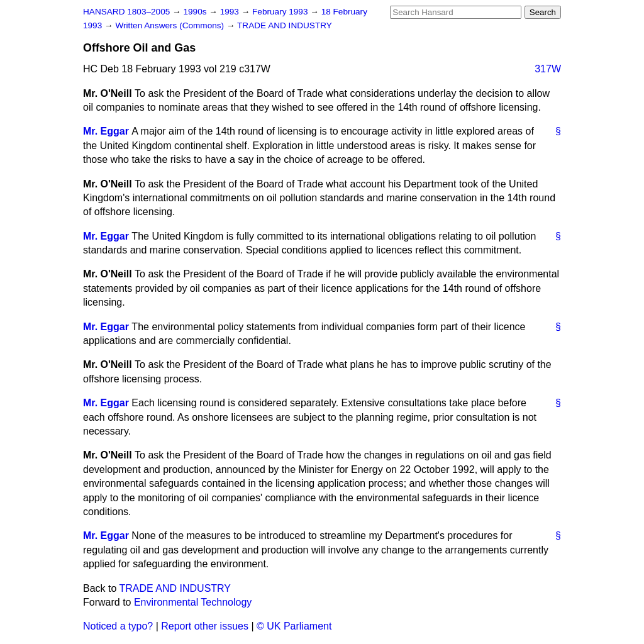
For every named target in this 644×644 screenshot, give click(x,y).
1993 (231, 12)
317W (548, 69)
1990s (196, 12)
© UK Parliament (294, 626)
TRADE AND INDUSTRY (285, 25)
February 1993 (281, 12)
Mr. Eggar (106, 131)
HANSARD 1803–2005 (126, 12)
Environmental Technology (193, 602)
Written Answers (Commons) (171, 25)
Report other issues (205, 626)
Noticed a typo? (118, 626)
